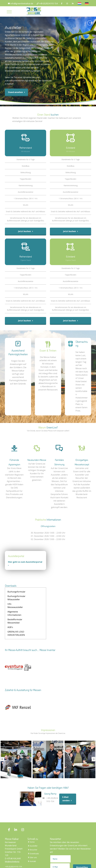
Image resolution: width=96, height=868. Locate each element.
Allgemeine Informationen (32, 601)
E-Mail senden (68, 782)
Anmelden (82, 850)
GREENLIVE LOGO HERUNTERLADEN (16, 617)
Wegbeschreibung (12, 845)
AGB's (28, 607)
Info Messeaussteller (15, 601)
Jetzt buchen (25, 231)
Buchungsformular (16, 592)
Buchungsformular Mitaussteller (34, 593)
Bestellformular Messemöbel (15, 609)
